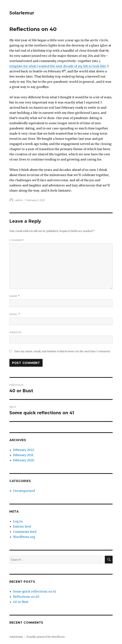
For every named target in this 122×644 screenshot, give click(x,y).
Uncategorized (24, 491)
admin (19, 200)
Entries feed (22, 526)
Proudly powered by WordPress (46, 637)
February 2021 (23, 455)
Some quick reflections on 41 (34, 591)
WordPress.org (24, 537)
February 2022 (23, 450)
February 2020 (24, 460)
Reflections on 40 (26, 597)
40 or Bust (21, 602)
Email (15, 314)
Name (15, 296)
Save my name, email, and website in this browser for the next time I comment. (62, 351)
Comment (17, 240)
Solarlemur (22, 13)
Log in (18, 521)
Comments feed (25, 532)
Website (15, 332)
